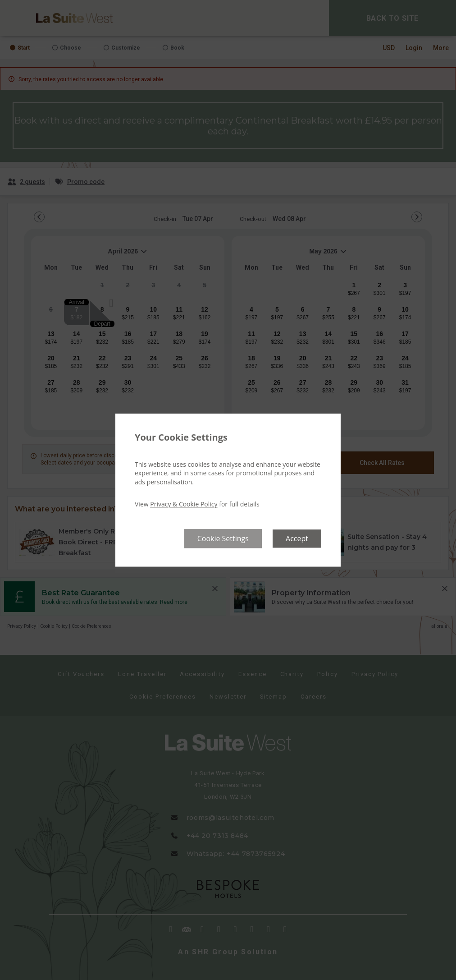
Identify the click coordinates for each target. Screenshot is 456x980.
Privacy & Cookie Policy (184, 504)
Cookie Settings (223, 538)
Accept (297, 538)
